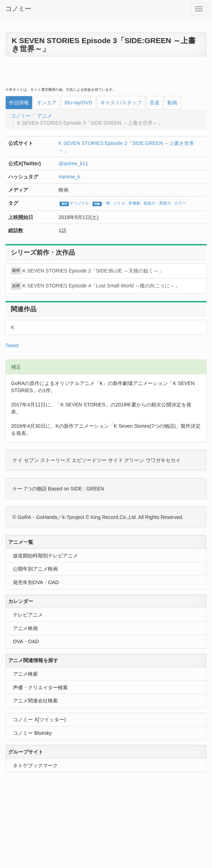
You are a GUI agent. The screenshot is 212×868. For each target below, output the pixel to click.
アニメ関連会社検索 (35, 701)
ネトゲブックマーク (35, 765)
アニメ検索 (25, 674)
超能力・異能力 (157, 203)
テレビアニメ (28, 615)
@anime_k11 (73, 163)
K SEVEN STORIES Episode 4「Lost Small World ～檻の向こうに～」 (95, 286)
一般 (101, 204)
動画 (172, 103)
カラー (180, 203)
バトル (119, 203)
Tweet (12, 345)
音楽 (155, 103)
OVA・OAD (26, 641)
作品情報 (19, 103)
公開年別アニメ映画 (35, 569)
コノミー (18, 9)
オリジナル (74, 204)
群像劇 (134, 203)
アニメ (45, 116)
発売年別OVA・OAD (36, 582)
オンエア (47, 103)
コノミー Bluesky (32, 733)
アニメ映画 (25, 628)
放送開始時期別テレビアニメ (45, 556)
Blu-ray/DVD (79, 103)
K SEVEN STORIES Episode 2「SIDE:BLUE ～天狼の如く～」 (87, 271)
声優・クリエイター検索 (40, 687)
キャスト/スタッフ (121, 103)
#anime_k (69, 177)
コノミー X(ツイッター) (39, 719)
